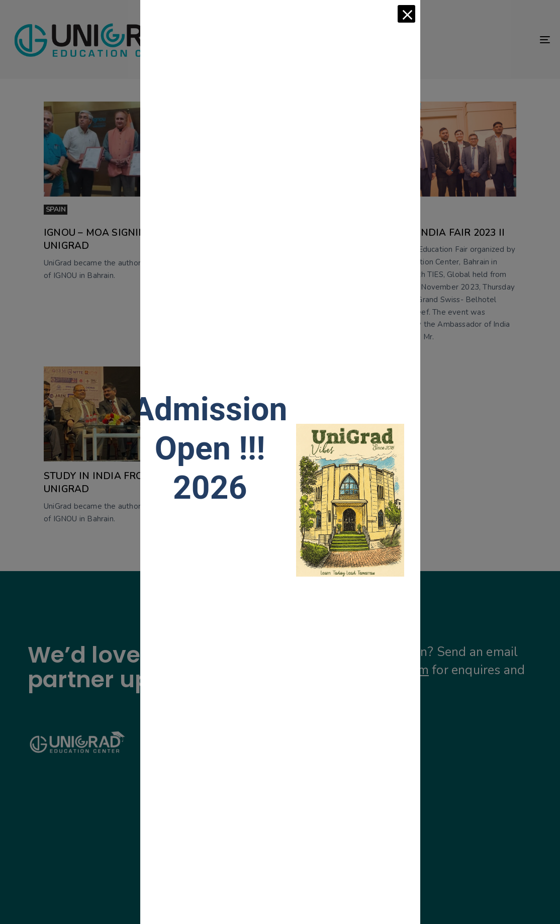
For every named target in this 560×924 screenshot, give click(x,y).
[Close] (406, 14)
